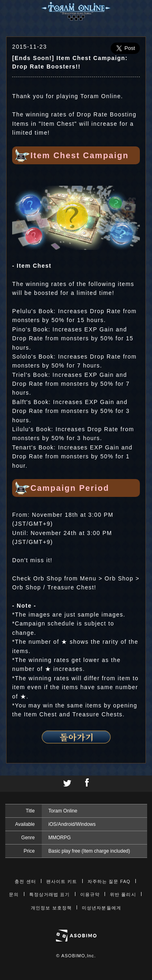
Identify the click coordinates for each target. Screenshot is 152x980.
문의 (14, 894)
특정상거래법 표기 (50, 894)
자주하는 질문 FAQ (109, 881)
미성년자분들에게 (102, 908)
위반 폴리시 (123, 894)
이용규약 (90, 894)
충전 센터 (25, 881)
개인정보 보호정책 (51, 908)
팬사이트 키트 (62, 881)
